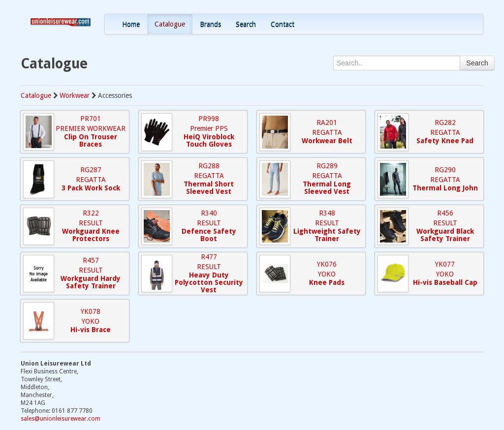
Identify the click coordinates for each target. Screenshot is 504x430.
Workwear (75, 95)
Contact (283, 24)
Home (131, 24)
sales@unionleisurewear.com (61, 419)
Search (246, 24)
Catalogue (170, 24)
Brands (210, 24)
